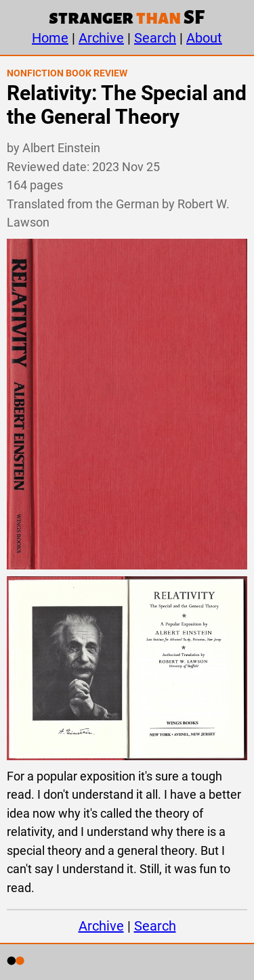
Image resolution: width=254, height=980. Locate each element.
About (204, 38)
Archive (101, 38)
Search (155, 38)
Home (50, 38)
